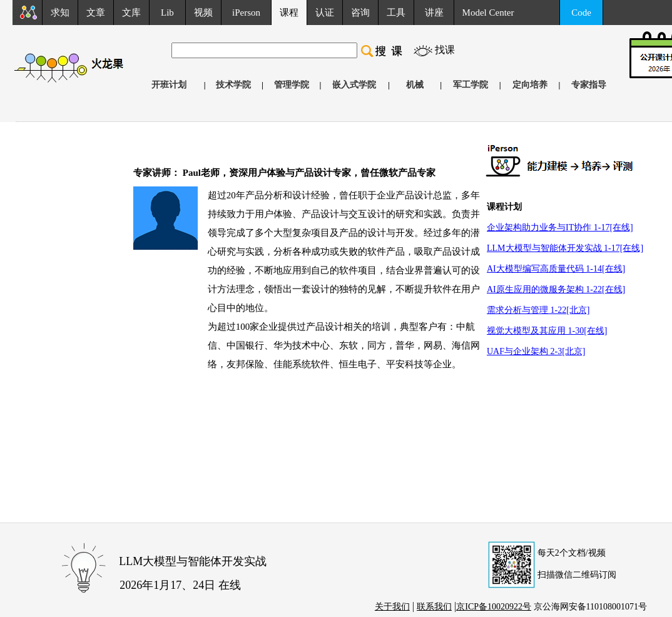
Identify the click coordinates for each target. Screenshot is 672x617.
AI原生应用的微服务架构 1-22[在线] (556, 289)
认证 (325, 13)
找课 (445, 50)
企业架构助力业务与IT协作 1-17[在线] (560, 227)
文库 (131, 13)
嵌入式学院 (354, 85)
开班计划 (169, 85)
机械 (415, 85)
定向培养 (530, 85)
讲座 (434, 13)
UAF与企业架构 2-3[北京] (536, 351)
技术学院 (233, 85)
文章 (96, 13)
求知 (60, 13)
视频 (203, 13)
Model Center (488, 13)
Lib (167, 13)
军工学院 (471, 85)
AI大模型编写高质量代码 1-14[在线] (556, 269)
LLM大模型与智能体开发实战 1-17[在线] (565, 248)
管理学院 (292, 85)
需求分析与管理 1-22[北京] (538, 310)
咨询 (360, 13)
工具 (396, 13)
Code (581, 13)
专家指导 (589, 85)
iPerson (246, 13)
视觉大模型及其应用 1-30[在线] (547, 331)
